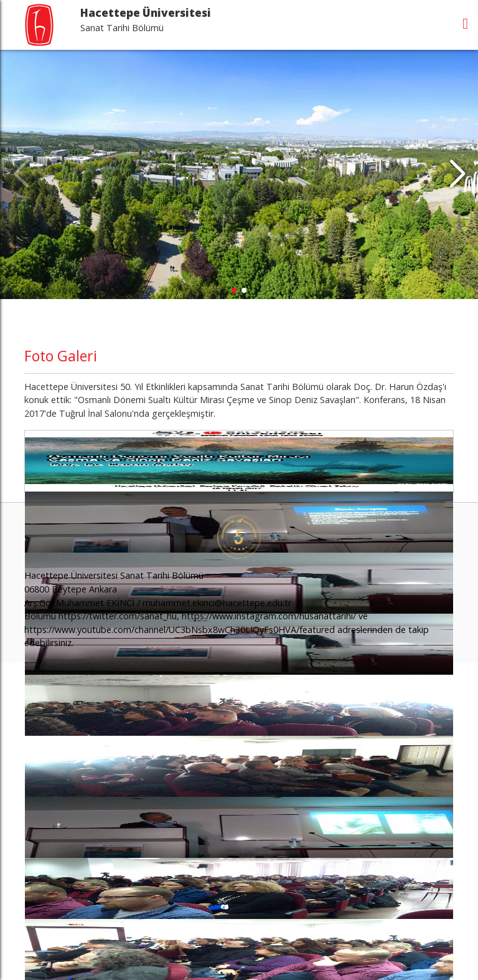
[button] (457, 174)
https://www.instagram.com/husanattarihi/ (269, 616)
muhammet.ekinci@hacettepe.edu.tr (217, 603)
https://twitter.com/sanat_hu (118, 616)
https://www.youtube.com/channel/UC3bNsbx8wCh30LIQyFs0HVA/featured (180, 630)
